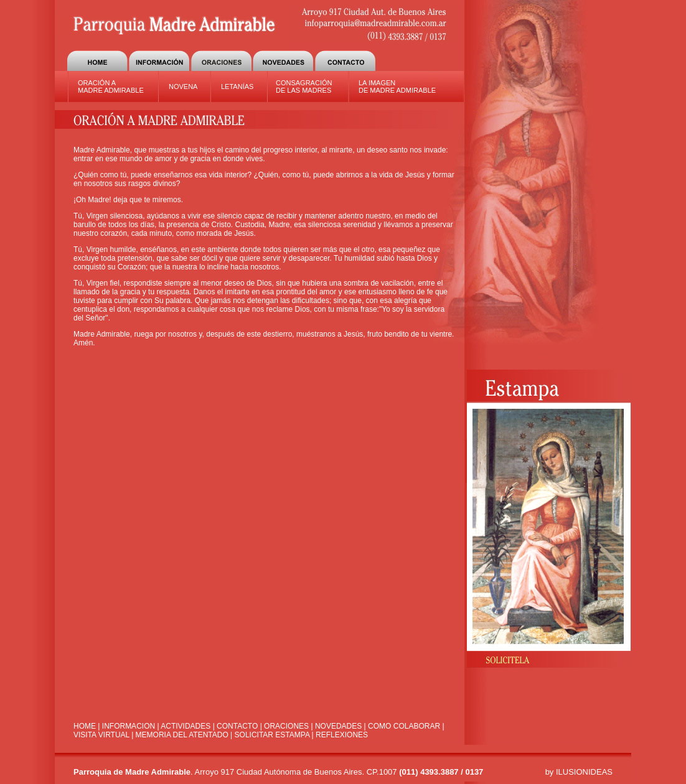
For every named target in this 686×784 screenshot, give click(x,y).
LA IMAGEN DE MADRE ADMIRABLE (397, 86)
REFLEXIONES (342, 735)
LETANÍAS (237, 86)
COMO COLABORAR (404, 726)
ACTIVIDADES (186, 726)
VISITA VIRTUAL (101, 735)
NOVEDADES (338, 726)
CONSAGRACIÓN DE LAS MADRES (304, 86)
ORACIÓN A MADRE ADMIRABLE (111, 86)
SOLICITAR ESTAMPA (272, 735)
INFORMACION (129, 726)
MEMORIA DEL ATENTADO (182, 735)
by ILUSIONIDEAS (579, 772)
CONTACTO (237, 726)
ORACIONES (286, 726)
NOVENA (183, 86)
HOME (85, 726)
